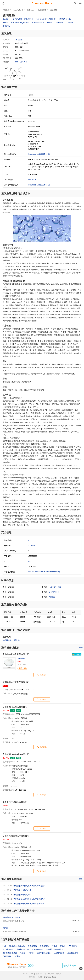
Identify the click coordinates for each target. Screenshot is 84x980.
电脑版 (40, 977)
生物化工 (30, 10)
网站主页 (6, 10)
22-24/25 (31, 546)
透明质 (5, 928)
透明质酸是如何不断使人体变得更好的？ (30, 899)
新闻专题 (59, 23)
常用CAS (39, 974)
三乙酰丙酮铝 (8, 949)
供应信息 (69, 23)
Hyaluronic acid (55, 587)
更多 (81, 647)
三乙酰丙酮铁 (59, 953)
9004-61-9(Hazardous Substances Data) (44, 572)
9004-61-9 (32, 180)
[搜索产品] (75, 3)
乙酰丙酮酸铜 (37, 949)
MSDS (5, 23)
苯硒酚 (23, 953)
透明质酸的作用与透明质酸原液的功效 (29, 904)
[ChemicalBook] (42, 3)
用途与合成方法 (65, 19)
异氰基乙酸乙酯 (23, 949)
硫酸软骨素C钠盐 (44, 953)
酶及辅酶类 (42, 10)
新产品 (59, 974)
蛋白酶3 (17, 640)
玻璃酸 (17, 956)
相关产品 (6, 26)
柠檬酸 (54, 946)
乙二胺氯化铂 (73, 953)
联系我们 (32, 977)
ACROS (52, 597)
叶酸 (4, 946)
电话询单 (43, 675)
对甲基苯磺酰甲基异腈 (55, 949)
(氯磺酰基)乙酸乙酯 (17, 946)
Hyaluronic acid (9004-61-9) (39, 154)
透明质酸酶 (44, 946)
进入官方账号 (70, 966)
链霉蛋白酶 (7, 640)
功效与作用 (29, 19)
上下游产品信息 (38, 23)
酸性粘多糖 (17, 19)
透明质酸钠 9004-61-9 (11, 917)
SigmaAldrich (54, 592)
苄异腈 (31, 953)
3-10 (29, 561)
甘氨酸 (63, 946)
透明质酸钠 (32, 946)
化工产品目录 (18, 10)
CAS (32, 974)
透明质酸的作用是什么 (22, 895)
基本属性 (6, 19)
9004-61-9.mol (21, 62)
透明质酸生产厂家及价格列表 (18, 911)
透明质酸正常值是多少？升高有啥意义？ (30, 886)
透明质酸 (53, 10)
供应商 (50, 23)
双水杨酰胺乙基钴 (10, 953)
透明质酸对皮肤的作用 (22, 890)
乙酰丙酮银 (7, 956)
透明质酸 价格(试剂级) (20, 23)
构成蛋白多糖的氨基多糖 (46, 19)
